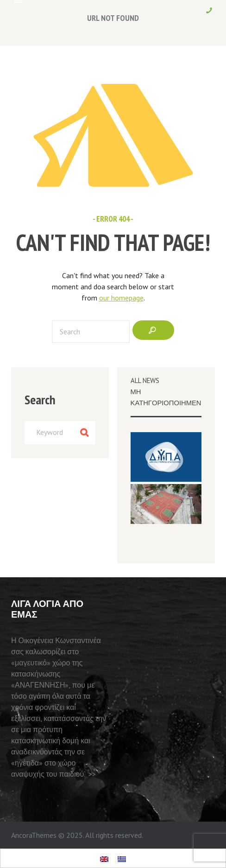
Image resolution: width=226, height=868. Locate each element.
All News (145, 380)
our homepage (121, 298)
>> (92, 774)
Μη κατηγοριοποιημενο (169, 397)
